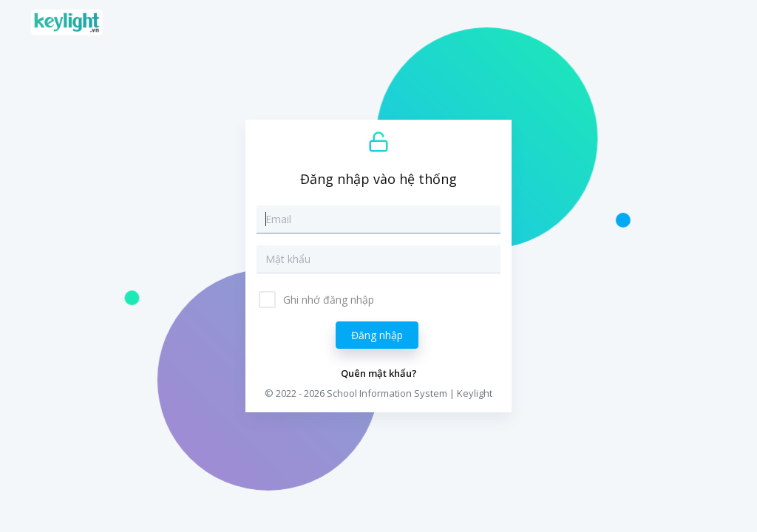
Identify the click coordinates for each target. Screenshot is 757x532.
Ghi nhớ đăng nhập (327, 300)
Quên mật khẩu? (379, 373)
